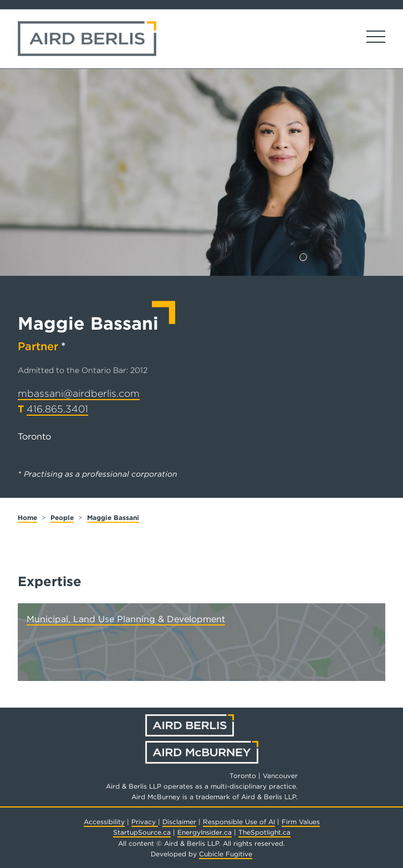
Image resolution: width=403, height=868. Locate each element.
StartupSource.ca (142, 832)
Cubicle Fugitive (226, 854)
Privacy (145, 822)
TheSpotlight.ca (264, 832)
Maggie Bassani (113, 518)
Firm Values (301, 822)
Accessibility (104, 822)
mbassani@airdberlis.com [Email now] (79, 393)
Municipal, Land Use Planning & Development (126, 619)
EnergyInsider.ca (205, 832)
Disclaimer (179, 822)
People (62, 518)
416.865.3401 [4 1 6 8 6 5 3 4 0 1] (57, 409)
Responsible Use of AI (239, 822)
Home (27, 518)
